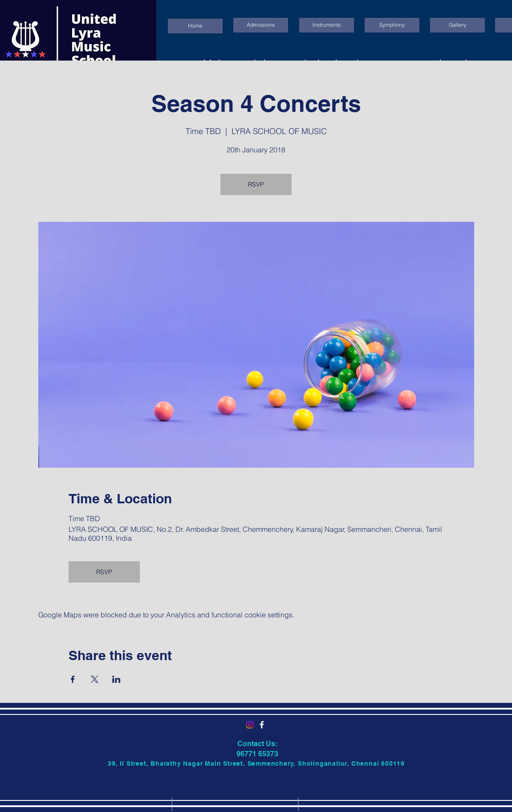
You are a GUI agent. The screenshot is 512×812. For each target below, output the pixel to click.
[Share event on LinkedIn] (116, 679)
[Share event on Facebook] (73, 679)
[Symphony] (392, 25)
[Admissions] (261, 25)
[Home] (195, 26)
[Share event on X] (95, 679)
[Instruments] (327, 25)
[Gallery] (457, 25)
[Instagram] (250, 725)
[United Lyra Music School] (262, 725)
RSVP (256, 184)
